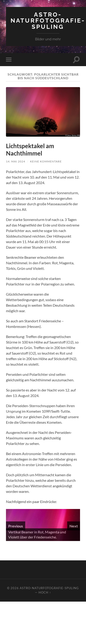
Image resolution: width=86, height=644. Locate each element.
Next (74, 526)
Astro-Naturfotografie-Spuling (48, 21)
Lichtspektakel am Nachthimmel (30, 150)
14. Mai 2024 (16, 161)
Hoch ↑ (45, 592)
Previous (16, 526)
